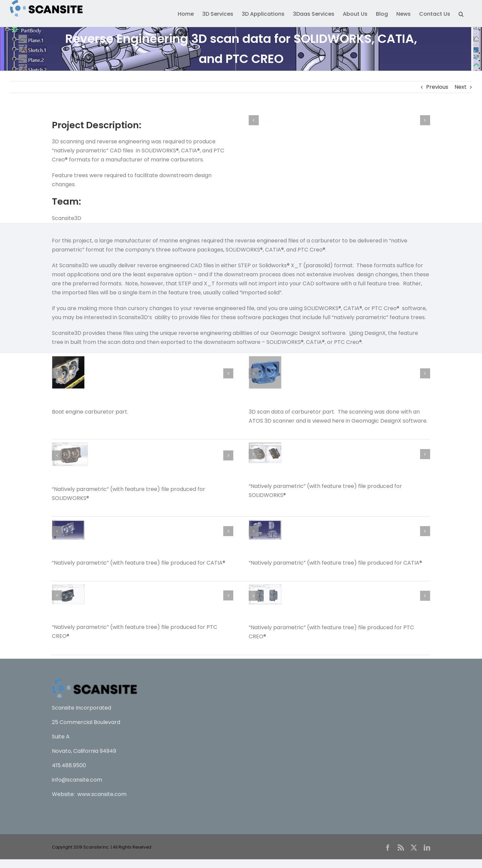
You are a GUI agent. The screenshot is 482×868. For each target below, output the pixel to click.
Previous (437, 87)
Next (461, 87)
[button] (461, 13)
